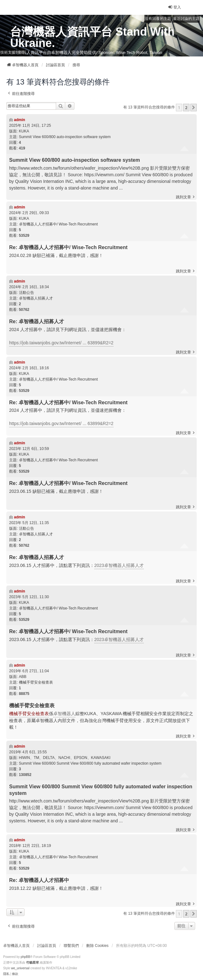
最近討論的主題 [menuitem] (186, 19)
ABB (23, 677)
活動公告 (26, 293)
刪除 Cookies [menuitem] (98, 946)
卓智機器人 (64, 714)
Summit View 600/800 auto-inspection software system (65, 137)
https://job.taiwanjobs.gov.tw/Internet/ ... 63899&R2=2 (61, 343)
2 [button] (186, 108)
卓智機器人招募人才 (36, 298)
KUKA (24, 131)
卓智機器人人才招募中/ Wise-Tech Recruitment (58, 224)
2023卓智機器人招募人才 (119, 565)
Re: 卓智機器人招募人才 (37, 321)
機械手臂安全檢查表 (36, 682)
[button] (194, 108)
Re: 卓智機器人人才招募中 (39, 880)
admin (19, 120)
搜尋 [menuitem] (21, 52)
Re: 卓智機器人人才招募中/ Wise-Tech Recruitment (68, 247)
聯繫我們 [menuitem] (71, 946)
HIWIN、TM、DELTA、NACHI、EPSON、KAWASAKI (65, 758)
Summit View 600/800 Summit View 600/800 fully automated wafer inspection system (90, 763)
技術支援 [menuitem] (8, 52)
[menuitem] (6, 974)
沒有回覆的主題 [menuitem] (158, 19)
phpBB (26, 957)
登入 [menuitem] (174, 7)
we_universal (20, 968)
